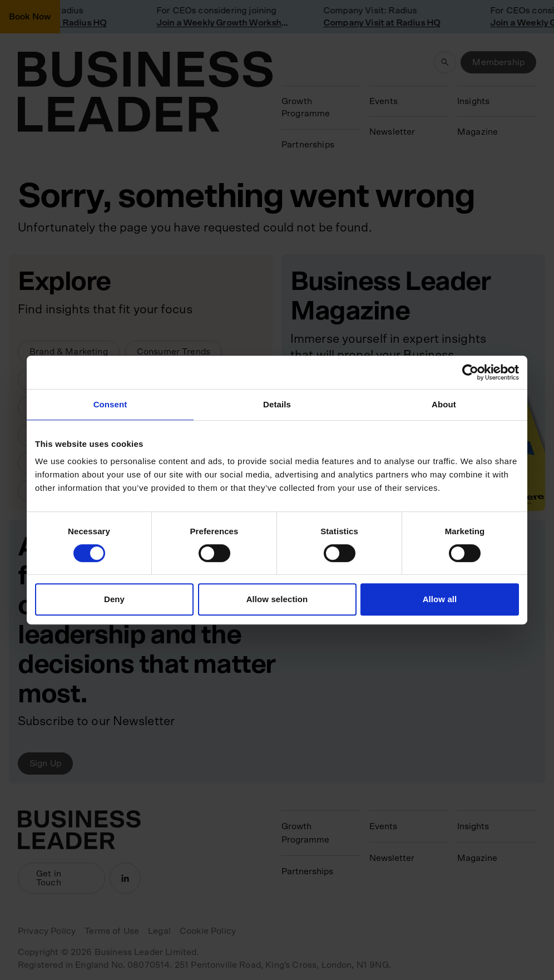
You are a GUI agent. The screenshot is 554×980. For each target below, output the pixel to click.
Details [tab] (277, 404)
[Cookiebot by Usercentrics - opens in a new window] (470, 372)
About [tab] (444, 404)
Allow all (440, 599)
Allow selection (277, 599)
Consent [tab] (110, 404)
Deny (114, 599)
